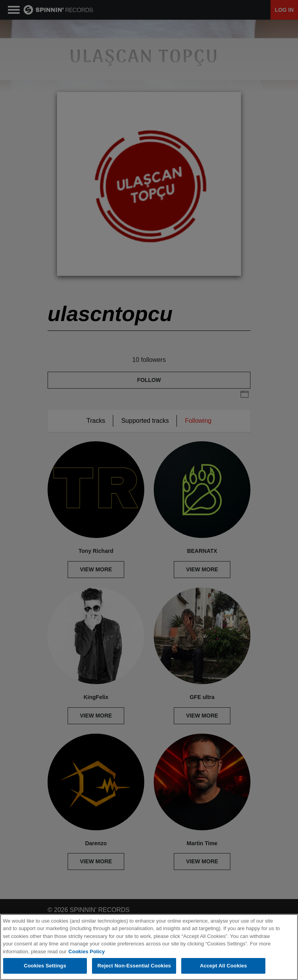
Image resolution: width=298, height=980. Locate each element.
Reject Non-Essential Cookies (134, 966)
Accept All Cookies (223, 966)
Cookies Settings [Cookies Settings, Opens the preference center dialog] (45, 966)
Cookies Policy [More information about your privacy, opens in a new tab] (86, 952)
